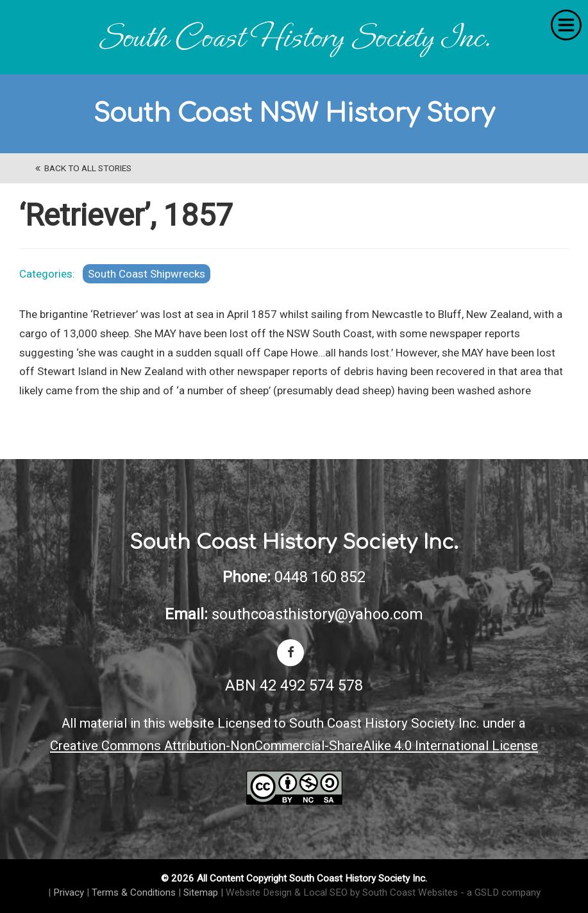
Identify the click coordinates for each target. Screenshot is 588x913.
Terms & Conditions (134, 892)
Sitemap (201, 892)
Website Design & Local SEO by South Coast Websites (342, 892)
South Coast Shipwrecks (147, 274)
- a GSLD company (500, 892)
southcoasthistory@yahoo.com (317, 614)
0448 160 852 (320, 577)
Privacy (69, 892)
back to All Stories (83, 168)
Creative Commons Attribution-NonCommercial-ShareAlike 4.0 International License (294, 746)
